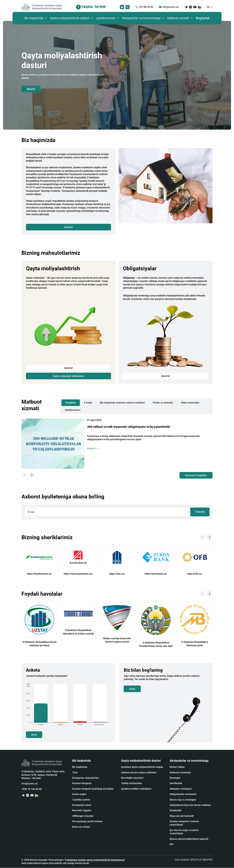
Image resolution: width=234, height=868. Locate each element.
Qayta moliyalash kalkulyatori (69, 376)
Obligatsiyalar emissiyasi (183, 794)
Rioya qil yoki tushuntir (182, 816)
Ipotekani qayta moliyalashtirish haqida (142, 767)
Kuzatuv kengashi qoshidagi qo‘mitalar (93, 789)
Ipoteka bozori (106, 18)
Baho (34, 735)
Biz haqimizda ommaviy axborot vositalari (122, 403)
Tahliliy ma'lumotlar (132, 783)
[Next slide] (32, 475)
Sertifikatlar (176, 783)
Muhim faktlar (177, 767)
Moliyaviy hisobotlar (180, 773)
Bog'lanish (203, 18)
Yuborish (200, 512)
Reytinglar (175, 778)
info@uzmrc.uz (169, 7)
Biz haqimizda (34, 18)
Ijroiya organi (79, 794)
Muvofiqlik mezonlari (132, 778)
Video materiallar (190, 403)
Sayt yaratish (194, 860)
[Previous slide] (24, 475)
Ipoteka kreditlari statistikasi (136, 789)
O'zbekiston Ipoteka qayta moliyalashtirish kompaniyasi (95, 860)
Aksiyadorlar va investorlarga (141, 18)
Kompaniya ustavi (82, 805)
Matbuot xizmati (178, 18)
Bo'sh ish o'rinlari (81, 827)
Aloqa (132, 689)
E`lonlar (88, 403)
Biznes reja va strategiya (183, 800)
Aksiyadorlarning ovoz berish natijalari (190, 805)
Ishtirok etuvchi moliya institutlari (139, 773)
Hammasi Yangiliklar (196, 475)
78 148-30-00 (144, 7)
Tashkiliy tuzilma (81, 800)
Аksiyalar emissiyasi (181, 789)
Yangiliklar (71, 403)
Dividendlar (176, 811)
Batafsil (31, 89)
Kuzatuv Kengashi (82, 783)
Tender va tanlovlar (163, 403)
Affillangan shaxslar (83, 816)
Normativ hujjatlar (82, 811)
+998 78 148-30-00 (32, 789)
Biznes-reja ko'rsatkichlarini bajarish (189, 839)
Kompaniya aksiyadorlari (86, 778)
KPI (172, 844)
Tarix (75, 773)
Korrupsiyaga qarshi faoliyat (87, 821)
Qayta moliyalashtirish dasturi (70, 18)
